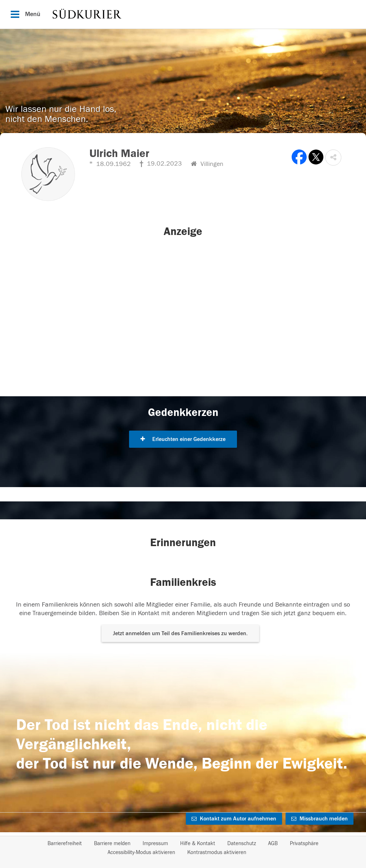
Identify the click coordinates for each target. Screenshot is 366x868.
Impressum (155, 844)
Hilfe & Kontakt (198, 844)
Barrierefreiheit (65, 844)
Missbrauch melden (320, 819)
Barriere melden (112, 844)
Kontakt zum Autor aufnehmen (234, 819)
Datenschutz (242, 844)
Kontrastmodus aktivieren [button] (217, 852)
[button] (333, 158)
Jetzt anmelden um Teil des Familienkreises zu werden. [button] (180, 633)
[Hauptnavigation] (183, 14)
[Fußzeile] (183, 848)
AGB (273, 844)
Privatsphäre (304, 844)
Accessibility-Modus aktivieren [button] (141, 852)
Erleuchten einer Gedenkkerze (183, 439)
